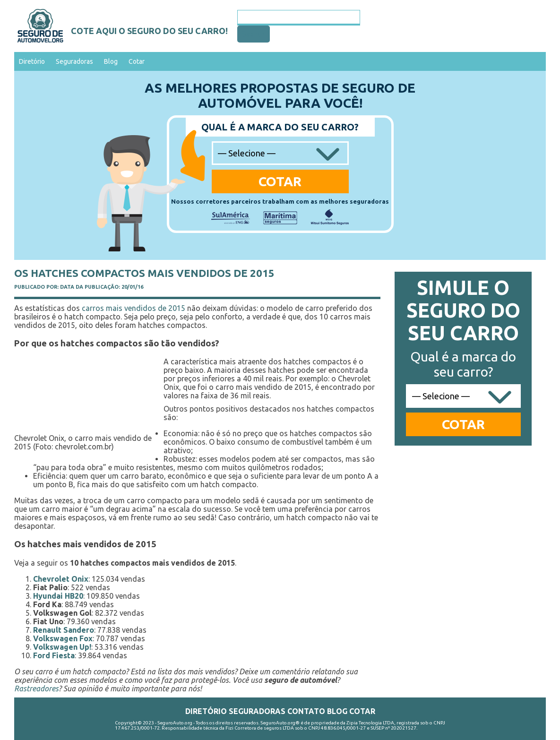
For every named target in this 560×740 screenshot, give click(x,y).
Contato (306, 711)
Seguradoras (74, 61)
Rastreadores (36, 688)
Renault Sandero (64, 630)
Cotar (137, 61)
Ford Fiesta (54, 655)
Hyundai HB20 (58, 596)
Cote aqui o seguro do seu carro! (149, 31)
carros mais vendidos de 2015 (134, 308)
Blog (111, 61)
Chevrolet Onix (61, 579)
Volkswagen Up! (62, 647)
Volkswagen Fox (63, 638)
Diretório (32, 61)
